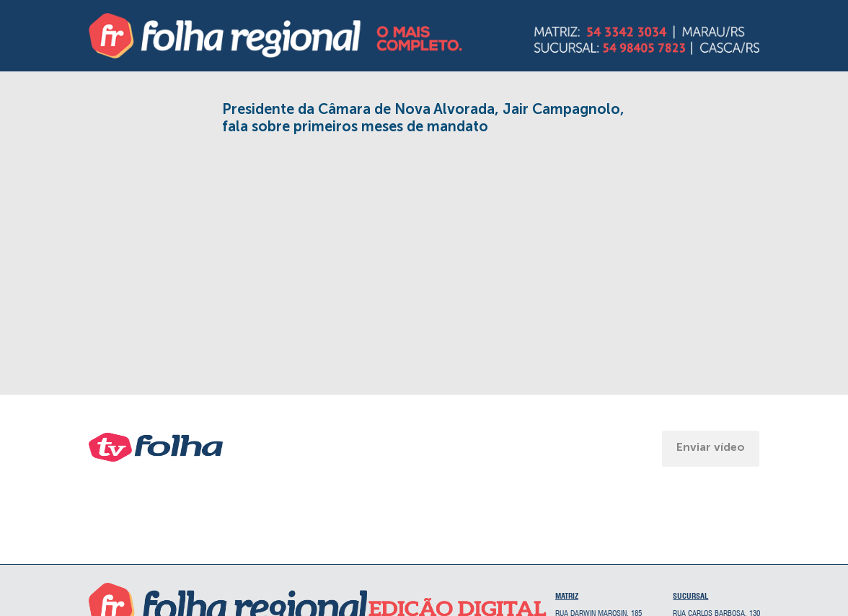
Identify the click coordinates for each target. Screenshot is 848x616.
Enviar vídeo (711, 447)
